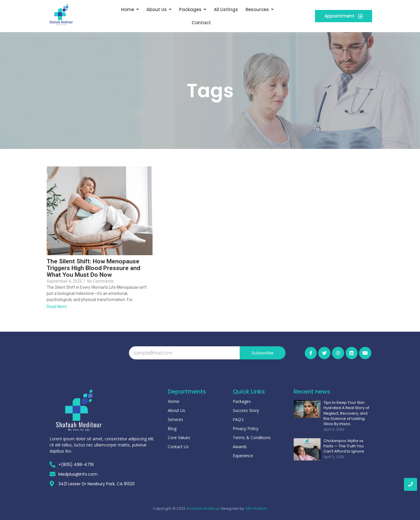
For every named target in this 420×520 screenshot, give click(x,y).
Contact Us (178, 447)
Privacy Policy (246, 428)
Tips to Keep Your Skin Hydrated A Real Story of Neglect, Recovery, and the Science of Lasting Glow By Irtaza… (346, 413)
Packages (242, 401)
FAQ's (238, 419)
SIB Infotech (256, 508)
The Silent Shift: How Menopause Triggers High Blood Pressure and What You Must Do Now (93, 268)
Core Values (179, 438)
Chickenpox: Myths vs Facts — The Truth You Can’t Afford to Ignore (344, 446)
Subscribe (263, 353)
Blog (172, 428)
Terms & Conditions (252, 438)
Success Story (246, 410)
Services (175, 419)
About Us (176, 410)
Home (174, 401)
